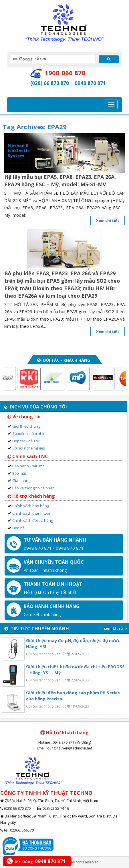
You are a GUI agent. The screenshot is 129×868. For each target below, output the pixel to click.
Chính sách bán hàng (31, 506)
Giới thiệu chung (26, 426)
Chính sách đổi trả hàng (33, 520)
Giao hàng (21, 480)
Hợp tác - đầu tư (26, 441)
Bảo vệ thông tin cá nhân (33, 488)
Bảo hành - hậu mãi (29, 466)
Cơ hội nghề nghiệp (29, 448)
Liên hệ (18, 528)
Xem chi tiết (108, 220)
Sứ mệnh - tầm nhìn (29, 433)
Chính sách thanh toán (32, 513)
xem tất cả (115, 628)
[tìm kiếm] (52, 59)
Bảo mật (19, 473)
